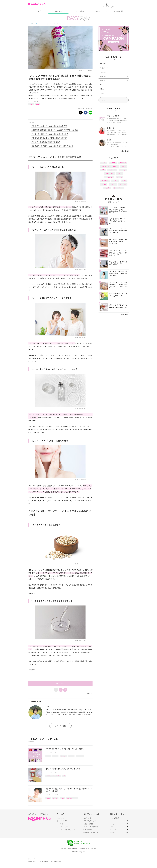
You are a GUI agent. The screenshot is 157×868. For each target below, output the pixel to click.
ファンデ (113, 184)
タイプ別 (107, 188)
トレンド (123, 170)
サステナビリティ (56, 862)
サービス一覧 (32, 862)
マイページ (60, 824)
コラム (102, 89)
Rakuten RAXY (37, 5)
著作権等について (84, 848)
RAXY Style (58, 11)
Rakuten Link (114, 830)
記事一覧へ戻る (61, 726)
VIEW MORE (124, 151)
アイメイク (103, 72)
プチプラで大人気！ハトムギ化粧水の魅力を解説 (49, 126)
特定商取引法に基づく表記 (91, 833)
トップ (38, 11)
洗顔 (64, 776)
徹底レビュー (109, 173)
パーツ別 (115, 181)
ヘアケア (102, 80)
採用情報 (94, 848)
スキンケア (36, 102)
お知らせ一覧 (87, 818)
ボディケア (103, 76)
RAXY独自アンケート (72, 798)
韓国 (103, 170)
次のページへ (60, 683)
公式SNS (98, 11)
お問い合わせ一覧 (43, 862)
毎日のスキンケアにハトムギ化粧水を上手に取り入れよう (52, 146)
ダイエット (123, 184)
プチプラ (119, 177)
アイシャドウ (112, 170)
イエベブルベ (105, 181)
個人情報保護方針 (73, 848)
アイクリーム (80, 756)
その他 (102, 93)
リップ (119, 173)
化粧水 (38, 104)
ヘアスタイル (109, 177)
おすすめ (55, 756)
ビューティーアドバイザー (65, 830)
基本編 (124, 166)
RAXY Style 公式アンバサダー (53, 776)
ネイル (102, 85)
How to (31, 104)
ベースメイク (104, 68)
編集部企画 (63, 756)
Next (89, 693)
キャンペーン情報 (78, 11)
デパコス (71, 756)
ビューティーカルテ (63, 827)
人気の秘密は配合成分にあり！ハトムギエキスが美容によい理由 (55, 130)
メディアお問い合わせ (90, 821)
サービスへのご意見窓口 (91, 827)
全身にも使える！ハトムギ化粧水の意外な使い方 (49, 138)
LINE (111, 827)
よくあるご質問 (119, 11)
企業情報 (63, 848)
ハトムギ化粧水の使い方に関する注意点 (46, 142)
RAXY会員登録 (114, 818)
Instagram (113, 824)
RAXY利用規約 (88, 830)
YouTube (113, 833)
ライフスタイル (118, 188)
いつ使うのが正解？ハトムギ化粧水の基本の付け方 (50, 134)
